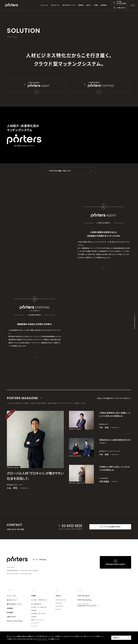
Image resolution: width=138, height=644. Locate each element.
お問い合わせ (11, 617)
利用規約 (34, 617)
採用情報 (103, 5)
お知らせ (88, 5)
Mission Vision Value (15, 622)
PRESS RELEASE (61, 601)
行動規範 (34, 611)
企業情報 (81, 5)
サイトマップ (35, 627)
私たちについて (55, 5)
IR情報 (96, 5)
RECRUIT (58, 610)
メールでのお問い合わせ (112, 528)
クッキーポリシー (36, 624)
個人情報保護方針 (36, 605)
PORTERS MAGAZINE (22, 398)
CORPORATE (59, 607)
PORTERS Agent (84, 597)
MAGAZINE (59, 604)
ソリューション (44, 5)
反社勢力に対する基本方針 (39, 608)
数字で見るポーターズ (69, 5)
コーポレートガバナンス (39, 601)
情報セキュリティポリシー (38, 621)
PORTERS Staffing (84, 601)
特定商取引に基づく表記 (38, 614)
